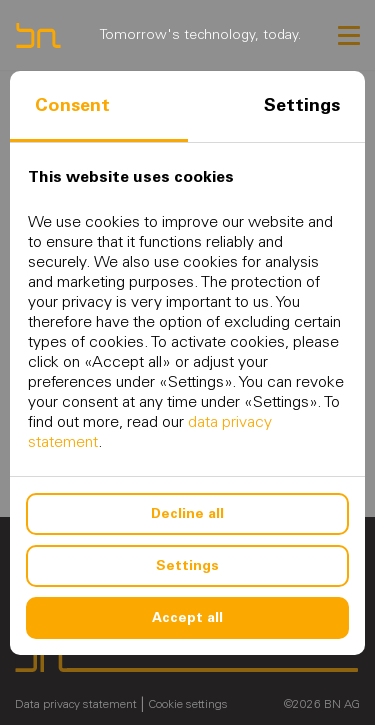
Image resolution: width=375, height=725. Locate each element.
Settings (302, 105)
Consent (72, 105)
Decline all (187, 513)
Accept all (187, 617)
